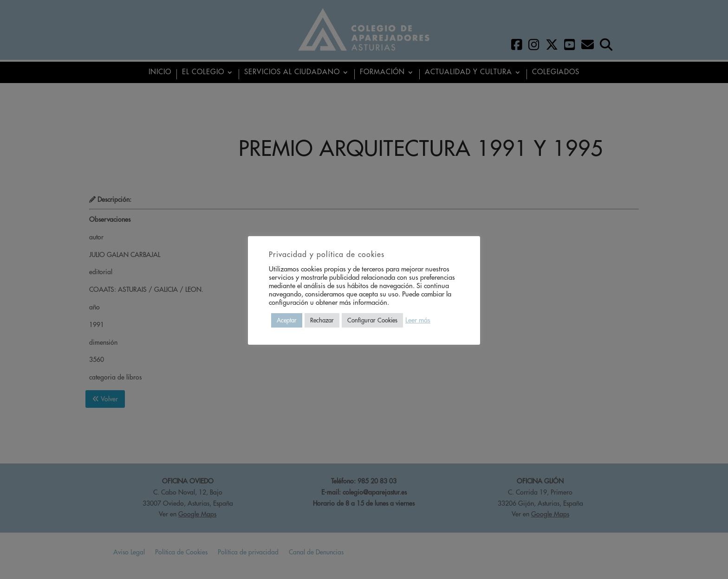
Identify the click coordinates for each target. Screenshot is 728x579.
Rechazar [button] (322, 320)
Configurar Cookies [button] (372, 320)
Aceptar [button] (287, 320)
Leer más (418, 320)
